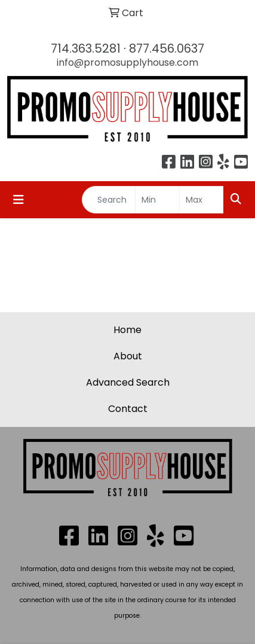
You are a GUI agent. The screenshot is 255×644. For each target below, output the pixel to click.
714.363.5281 (86, 48)
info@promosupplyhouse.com (127, 62)
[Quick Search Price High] (202, 200)
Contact (128, 409)
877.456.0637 (167, 48)
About (128, 356)
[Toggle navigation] (19, 200)
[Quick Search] (109, 200)
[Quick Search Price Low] (157, 200)
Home (127, 330)
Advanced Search (128, 382)
